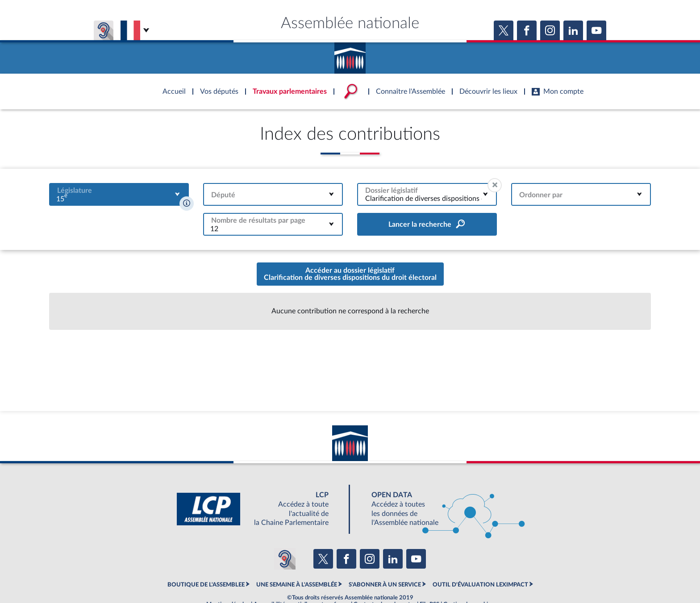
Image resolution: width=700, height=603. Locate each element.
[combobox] (119, 194)
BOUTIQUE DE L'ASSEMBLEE (206, 585)
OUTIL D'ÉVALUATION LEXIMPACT (480, 585)
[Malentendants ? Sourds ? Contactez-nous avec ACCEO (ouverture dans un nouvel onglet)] (285, 559)
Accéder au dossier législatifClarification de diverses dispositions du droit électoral (350, 274)
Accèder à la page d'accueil (350, 55)
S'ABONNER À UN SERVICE (385, 585)
